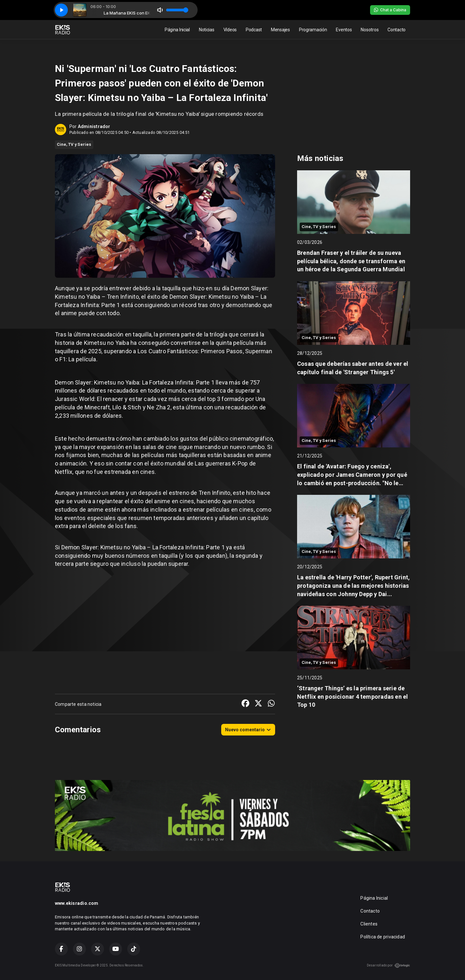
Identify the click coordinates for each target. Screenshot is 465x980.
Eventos (344, 30)
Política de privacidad (383, 937)
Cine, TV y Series (74, 144)
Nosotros (370, 30)
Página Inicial (177, 30)
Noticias (207, 30)
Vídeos (230, 30)
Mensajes (280, 30)
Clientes (369, 924)
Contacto (397, 30)
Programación (313, 30)
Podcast (254, 30)
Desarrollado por (388, 965)
